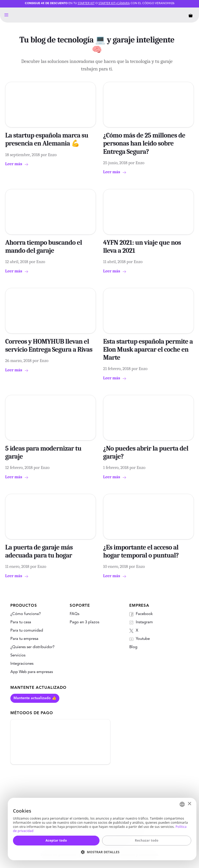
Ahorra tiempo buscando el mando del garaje (44, 247)
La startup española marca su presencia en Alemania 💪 (47, 139)
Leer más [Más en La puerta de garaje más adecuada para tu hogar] (14, 576)
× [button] (189, 804)
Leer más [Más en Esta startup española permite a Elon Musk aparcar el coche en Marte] (112, 378)
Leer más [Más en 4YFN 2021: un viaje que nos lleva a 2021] (112, 271)
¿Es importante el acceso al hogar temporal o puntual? (141, 551)
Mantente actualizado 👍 (35, 698)
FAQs (74, 614)
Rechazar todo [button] (147, 840)
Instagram (141, 623)
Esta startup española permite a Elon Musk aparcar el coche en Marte (148, 350)
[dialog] (102, 829)
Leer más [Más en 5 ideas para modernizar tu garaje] (14, 477)
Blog (133, 647)
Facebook (141, 614)
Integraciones (22, 664)
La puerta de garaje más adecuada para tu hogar (39, 551)
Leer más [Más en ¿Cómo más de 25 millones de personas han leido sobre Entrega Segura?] (112, 172)
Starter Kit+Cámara (114, 3)
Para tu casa (21, 622)
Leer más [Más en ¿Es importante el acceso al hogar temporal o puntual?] (112, 576)
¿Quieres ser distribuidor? (32, 647)
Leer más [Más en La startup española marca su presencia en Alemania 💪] (14, 164)
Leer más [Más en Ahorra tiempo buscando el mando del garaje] (14, 271)
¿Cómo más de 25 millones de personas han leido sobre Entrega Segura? (144, 143)
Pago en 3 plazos (84, 622)
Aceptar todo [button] (56, 840)
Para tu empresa (24, 639)
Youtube (140, 639)
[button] (102, 852)
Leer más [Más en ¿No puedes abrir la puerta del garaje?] (112, 477)
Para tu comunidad (27, 631)
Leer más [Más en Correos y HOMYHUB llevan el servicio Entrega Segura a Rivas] (14, 370)
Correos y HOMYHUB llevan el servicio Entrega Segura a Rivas (49, 346)
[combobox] (182, 804)
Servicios (18, 656)
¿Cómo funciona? (26, 614)
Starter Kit (86, 3)
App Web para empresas (32, 672)
